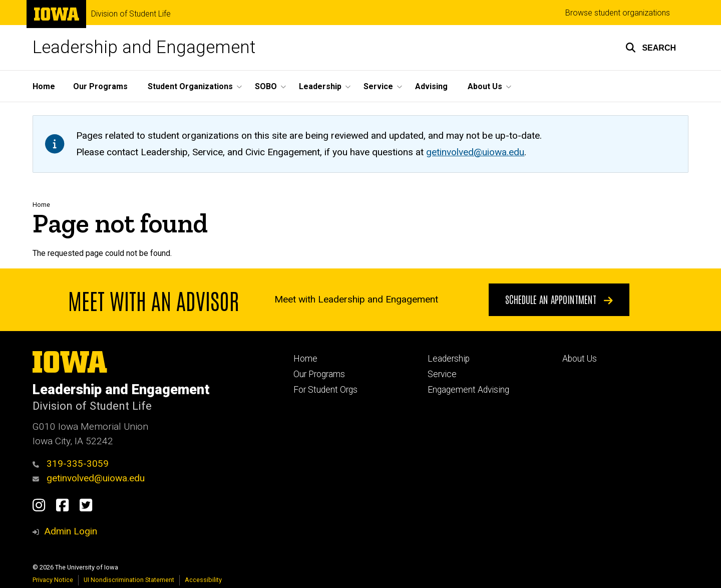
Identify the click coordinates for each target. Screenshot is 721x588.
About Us (580, 359)
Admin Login (71, 531)
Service (442, 374)
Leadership (449, 359)
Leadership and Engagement (144, 47)
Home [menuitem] (44, 86)
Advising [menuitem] (431, 86)
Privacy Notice (53, 580)
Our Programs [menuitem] (100, 86)
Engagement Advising (468, 390)
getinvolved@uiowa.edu (89, 478)
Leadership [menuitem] (320, 86)
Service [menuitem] (378, 86)
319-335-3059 (71, 464)
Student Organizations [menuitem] (190, 86)
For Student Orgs (325, 390)
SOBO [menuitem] (266, 86)
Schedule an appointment (559, 299)
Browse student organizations (618, 13)
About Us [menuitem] (485, 86)
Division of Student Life (131, 14)
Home (41, 205)
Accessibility (203, 580)
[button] (651, 48)
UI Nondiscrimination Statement (129, 580)
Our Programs (319, 374)
